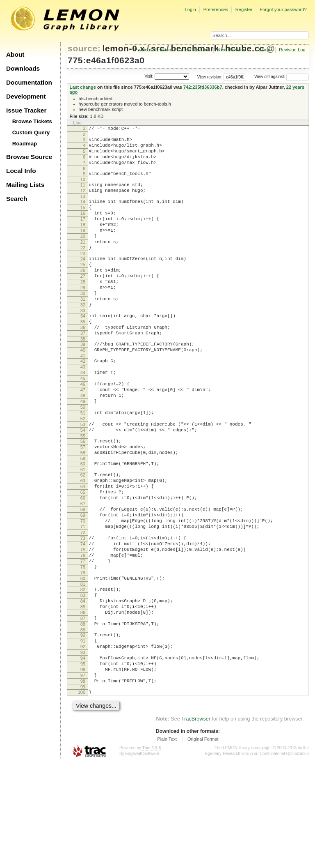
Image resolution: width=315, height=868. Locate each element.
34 (83, 349)
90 (83, 729)
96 (83, 771)
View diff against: (282, 77)
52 (83, 472)
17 (83, 234)
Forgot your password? (283, 9)
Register (244, 9)
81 (83, 669)
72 (83, 606)
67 (83, 571)
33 (83, 344)
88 (83, 716)
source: (84, 48)
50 (83, 458)
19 (83, 248)
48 (83, 444)
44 (83, 416)
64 (83, 550)
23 (83, 276)
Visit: (149, 76)
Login (190, 9)
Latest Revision (194, 50)
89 (83, 723)
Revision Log (292, 50)
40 (83, 389)
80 (83, 662)
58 (83, 512)
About (15, 54)
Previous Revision (153, 50)
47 (83, 437)
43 (83, 409)
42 (83, 402)
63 (83, 543)
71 (83, 599)
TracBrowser (196, 825)
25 (83, 288)
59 (83, 519)
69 (83, 585)
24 (83, 281)
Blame (265, 50)
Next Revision (231, 50)
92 (83, 743)
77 (83, 641)
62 (83, 536)
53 (83, 479)
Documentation (29, 82)
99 (83, 792)
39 (83, 382)
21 (83, 262)
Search (17, 199)
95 (83, 764)
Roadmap (25, 144)
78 (83, 648)
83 (83, 682)
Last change (83, 87)
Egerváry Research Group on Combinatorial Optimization (257, 860)
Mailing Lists (25, 185)
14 (83, 213)
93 (83, 750)
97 (83, 778)
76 (83, 634)
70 (83, 592)
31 (83, 330)
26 (83, 295)
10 (83, 188)
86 (83, 702)
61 (83, 531)
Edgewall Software (142, 860)
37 (83, 370)
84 (83, 688)
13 (83, 207)
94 (83, 757)
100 (82, 797)
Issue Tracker (26, 110)
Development (26, 96)
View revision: (210, 77)
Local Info (21, 171)
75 (83, 627)
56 (83, 498)
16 (83, 227)
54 (83, 486)
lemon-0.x (124, 48)
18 (83, 241)
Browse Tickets (32, 121)
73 (83, 613)
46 (83, 430)
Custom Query (31, 132)
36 (83, 363)
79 (83, 655)
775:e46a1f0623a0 (106, 60)
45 (83, 423)
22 (83, 269)
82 (83, 675)
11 (83, 193)
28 (83, 309)
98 (83, 785)
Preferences (216, 9)
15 (83, 220)
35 (83, 356)
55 (83, 493)
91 (83, 736)
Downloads (23, 68)
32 (83, 337)
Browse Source (29, 157)
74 (83, 620)
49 (83, 451)
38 (83, 377)
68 (83, 578)
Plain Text (167, 845)
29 (83, 316)
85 (83, 695)
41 (83, 396)
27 (83, 302)
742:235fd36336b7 (203, 87)
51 (83, 465)
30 (83, 323)
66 (83, 564)
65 (83, 557)
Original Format (203, 845)
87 (83, 709)
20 (83, 255)
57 (83, 505)
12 (83, 200)
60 (83, 524)
